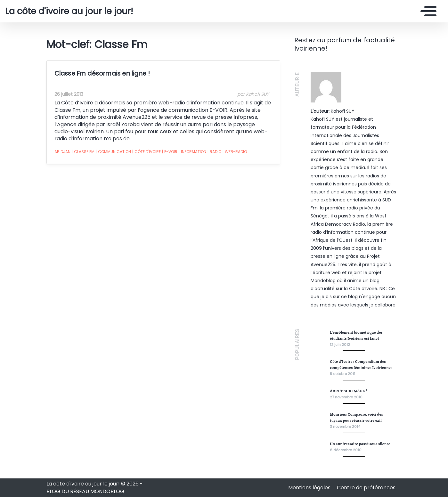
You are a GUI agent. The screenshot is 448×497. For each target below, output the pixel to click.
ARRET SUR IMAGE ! (348, 391)
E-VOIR (170, 152)
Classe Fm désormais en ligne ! (102, 73)
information (192, 152)
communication (113, 152)
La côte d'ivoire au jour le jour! (69, 11)
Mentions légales (310, 488)
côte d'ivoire (147, 152)
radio (214, 152)
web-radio (235, 152)
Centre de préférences (366, 488)
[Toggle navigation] (427, 11)
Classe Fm (83, 152)
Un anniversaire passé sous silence (360, 444)
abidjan (62, 152)
